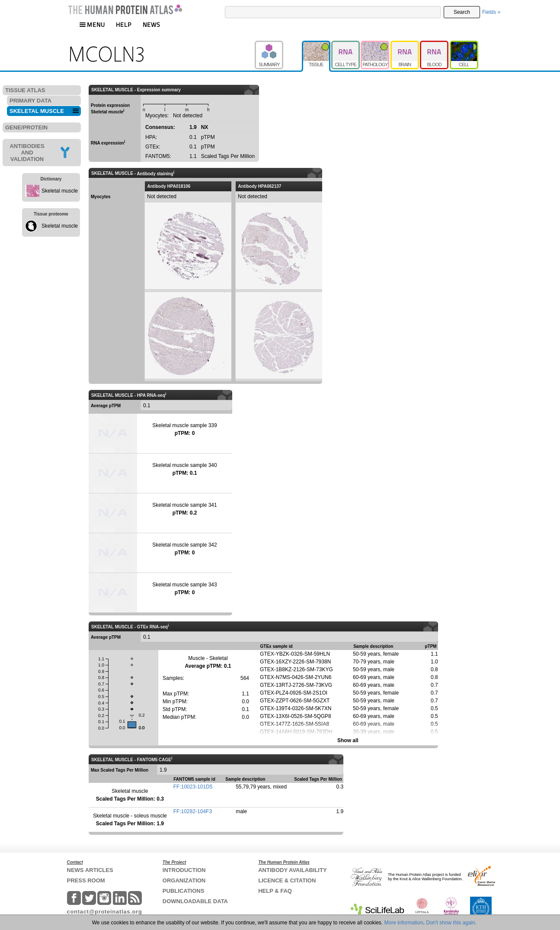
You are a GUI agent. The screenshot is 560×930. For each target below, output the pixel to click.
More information (404, 923)
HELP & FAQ (275, 891)
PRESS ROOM (86, 880)
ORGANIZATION (184, 880)
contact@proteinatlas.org (105, 912)
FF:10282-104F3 (193, 811)
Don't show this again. (451, 923)
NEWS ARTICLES (90, 870)
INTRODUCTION (184, 870)
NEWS (152, 24)
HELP (124, 24)
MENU (92, 24)
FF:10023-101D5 (193, 787)
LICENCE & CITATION (287, 880)
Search (462, 12)
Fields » (491, 12)
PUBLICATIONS (184, 891)
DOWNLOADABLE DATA (195, 901)
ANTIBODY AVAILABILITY (292, 870)
